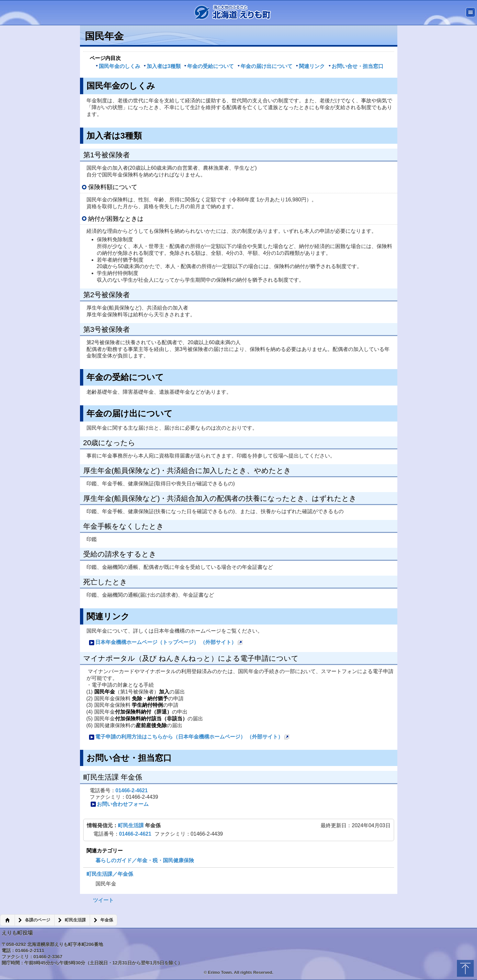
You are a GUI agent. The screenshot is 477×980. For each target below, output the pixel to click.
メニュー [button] (471, 12)
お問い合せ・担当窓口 (356, 66)
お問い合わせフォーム (119, 804)
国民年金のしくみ (118, 66)
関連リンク (310, 66)
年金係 (107, 920)
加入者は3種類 (162, 66)
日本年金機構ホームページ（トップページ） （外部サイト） (166, 643)
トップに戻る (465, 968)
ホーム (7, 920)
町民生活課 (131, 825)
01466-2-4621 (132, 790)
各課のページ (38, 920)
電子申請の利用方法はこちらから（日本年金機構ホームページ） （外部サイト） (189, 738)
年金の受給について (209, 66)
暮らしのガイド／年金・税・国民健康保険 (145, 860)
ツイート (103, 900)
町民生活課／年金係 (110, 874)
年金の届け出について (265, 66)
